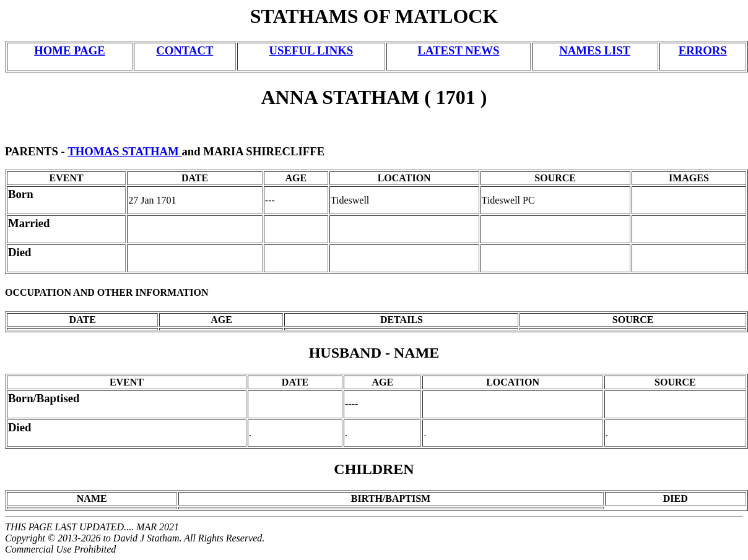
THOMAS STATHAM (124, 151)
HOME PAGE (69, 50)
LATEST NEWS (459, 50)
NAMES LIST (595, 50)
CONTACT (185, 50)
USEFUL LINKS (311, 50)
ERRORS (703, 50)
